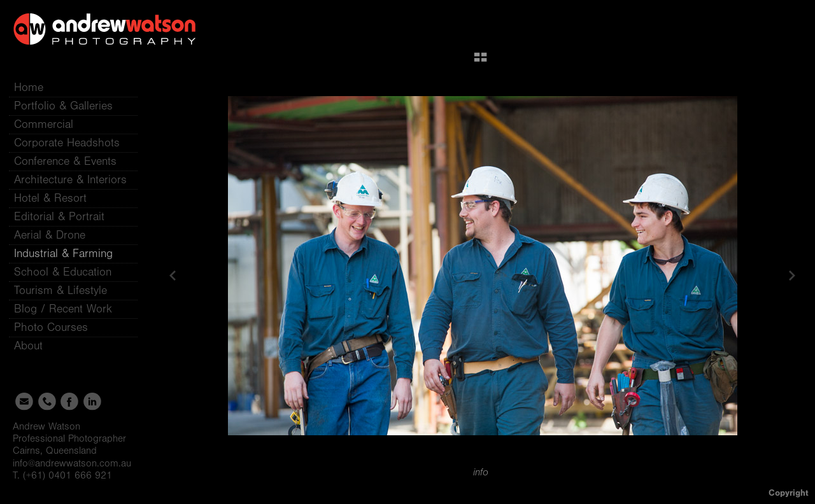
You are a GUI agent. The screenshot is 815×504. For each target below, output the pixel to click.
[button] (480, 62)
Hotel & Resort (50, 198)
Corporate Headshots (67, 143)
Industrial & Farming (63, 254)
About (36, 346)
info (481, 472)
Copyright (789, 493)
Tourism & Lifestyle (60, 290)
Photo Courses (59, 327)
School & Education (63, 272)
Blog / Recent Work (63, 309)
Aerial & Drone (50, 235)
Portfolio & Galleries (71, 106)
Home (29, 87)
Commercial (44, 124)
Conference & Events (65, 161)
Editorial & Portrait (59, 217)
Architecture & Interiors (70, 180)
